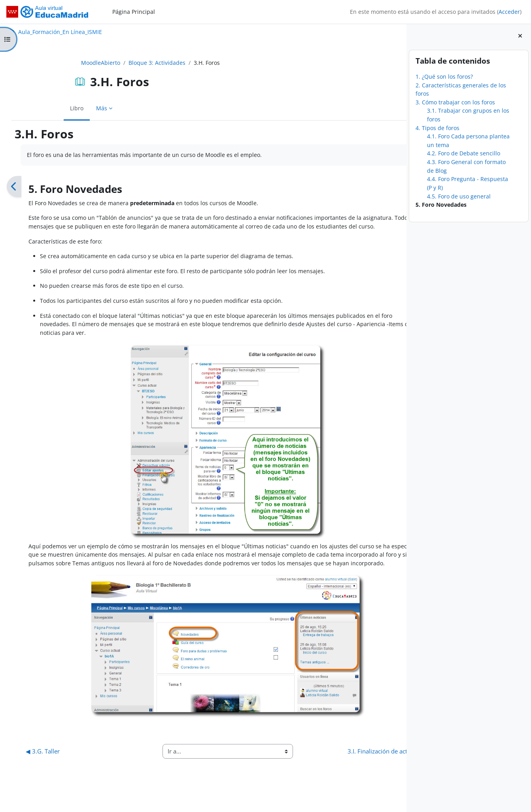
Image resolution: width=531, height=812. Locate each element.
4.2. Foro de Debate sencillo (464, 153)
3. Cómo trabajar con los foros (455, 102)
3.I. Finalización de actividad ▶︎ (335, 769)
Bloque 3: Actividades (129, 63)
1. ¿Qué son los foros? (444, 76)
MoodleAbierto (73, 63)
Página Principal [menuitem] (134, 12)
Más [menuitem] (74, 108)
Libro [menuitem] (49, 108)
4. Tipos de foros (437, 128)
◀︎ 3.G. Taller (41, 769)
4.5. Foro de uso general (459, 196)
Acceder (509, 12)
